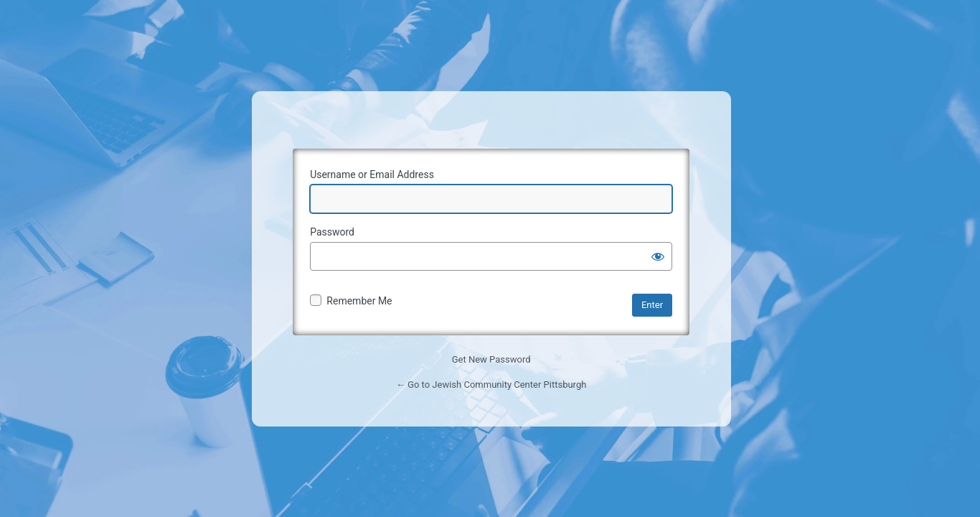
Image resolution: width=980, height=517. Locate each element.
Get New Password (491, 359)
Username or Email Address (372, 174)
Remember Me (359, 301)
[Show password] (658, 256)
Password (332, 232)
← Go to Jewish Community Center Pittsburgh (491, 385)
